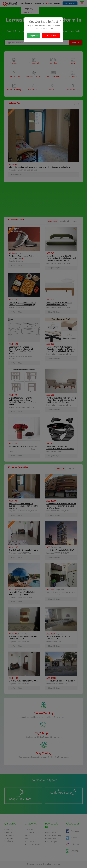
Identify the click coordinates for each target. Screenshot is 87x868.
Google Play (34, 36)
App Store (51, 35)
